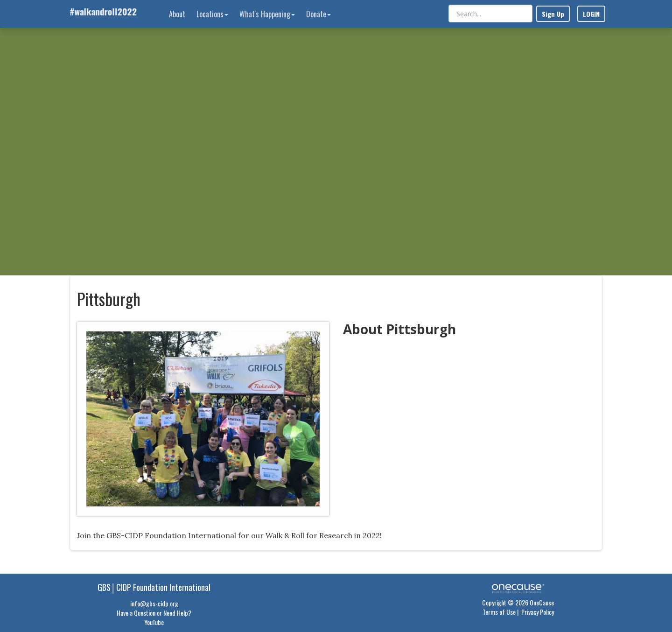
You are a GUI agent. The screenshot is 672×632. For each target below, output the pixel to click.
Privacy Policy (538, 612)
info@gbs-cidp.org (154, 603)
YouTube (154, 622)
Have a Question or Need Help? (154, 613)
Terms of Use (499, 612)
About (177, 14)
